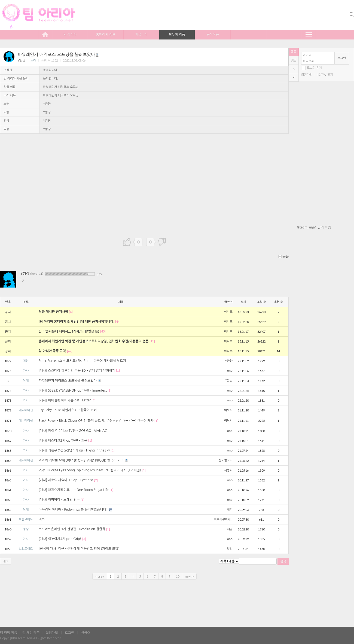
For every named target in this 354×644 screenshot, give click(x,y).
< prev (100, 576)
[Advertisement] (325, 319)
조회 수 (262, 302)
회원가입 (307, 75)
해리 (230, 510)
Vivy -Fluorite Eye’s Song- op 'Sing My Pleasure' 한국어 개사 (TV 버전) (90, 470)
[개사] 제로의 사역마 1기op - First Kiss (66, 480)
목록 (294, 52)
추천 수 (278, 302)
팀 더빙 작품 (9, 633)
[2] (94, 400)
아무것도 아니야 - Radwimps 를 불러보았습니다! (73, 509)
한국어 (86, 633)
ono (230, 371)
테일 (230, 529)
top (294, 69)
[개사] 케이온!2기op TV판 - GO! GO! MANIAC (73, 431)
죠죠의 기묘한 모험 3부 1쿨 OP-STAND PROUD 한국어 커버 (84, 460)
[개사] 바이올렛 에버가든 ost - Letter (65, 400)
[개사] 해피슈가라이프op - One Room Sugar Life (74, 490)
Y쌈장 (22, 61)
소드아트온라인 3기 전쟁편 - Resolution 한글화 (72, 529)
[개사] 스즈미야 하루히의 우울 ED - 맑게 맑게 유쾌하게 (77, 371)
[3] (84, 539)
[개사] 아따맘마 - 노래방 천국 (59, 500)
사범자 (228, 470)
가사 (26, 371)
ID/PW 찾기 (325, 75)
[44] (118, 321)
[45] (103, 331)
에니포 (228, 312)
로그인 (342, 58)
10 (178, 576)
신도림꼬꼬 (225, 460)
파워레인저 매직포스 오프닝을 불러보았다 (59, 54)
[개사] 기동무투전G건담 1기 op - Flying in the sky (74, 450)
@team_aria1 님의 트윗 (314, 227)
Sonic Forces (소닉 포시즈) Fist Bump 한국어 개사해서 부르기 (82, 361)
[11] (152, 341)
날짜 (243, 302)
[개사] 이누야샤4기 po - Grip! (60, 539)
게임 (26, 361)
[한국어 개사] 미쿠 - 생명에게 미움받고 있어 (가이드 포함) (79, 549)
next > (189, 576)
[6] (71, 312)
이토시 (228, 410)
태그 (6, 561)
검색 (283, 561)
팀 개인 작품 (31, 633)
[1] (118, 370)
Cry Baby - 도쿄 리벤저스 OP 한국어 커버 (68, 410)
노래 (33, 61)
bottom (294, 77)
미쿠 (42, 519)
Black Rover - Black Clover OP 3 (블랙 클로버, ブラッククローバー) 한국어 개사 (96, 421)
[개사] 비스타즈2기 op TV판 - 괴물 (63, 441)
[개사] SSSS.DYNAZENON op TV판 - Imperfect (73, 390)
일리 (230, 549)
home (45, 34)
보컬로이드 (26, 519)
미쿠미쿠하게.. (223, 519)
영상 (26, 529)
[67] (70, 351)
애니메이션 (26, 410)
